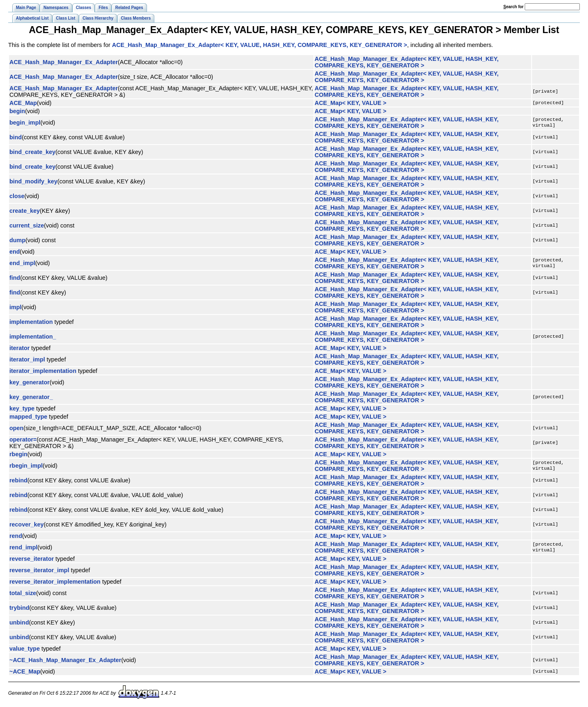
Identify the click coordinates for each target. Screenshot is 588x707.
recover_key (27, 524)
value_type (24, 649)
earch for (513, 7)
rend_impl (23, 547)
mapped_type (28, 417)
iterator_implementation (43, 371)
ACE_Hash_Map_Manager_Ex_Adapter (64, 62)
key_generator (29, 382)
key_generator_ (31, 397)
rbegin (18, 454)
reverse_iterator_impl (39, 570)
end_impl (22, 263)
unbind (19, 622)
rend (16, 536)
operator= (23, 439)
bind (16, 137)
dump (17, 240)
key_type (22, 408)
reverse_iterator (32, 559)
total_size (23, 593)
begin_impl (25, 123)
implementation (31, 322)
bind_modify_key (33, 181)
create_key (24, 211)
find (15, 278)
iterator (20, 348)
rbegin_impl (26, 466)
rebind (18, 480)
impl (16, 307)
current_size (27, 225)
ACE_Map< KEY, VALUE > (351, 103)
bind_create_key (32, 152)
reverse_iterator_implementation (55, 582)
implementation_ (33, 337)
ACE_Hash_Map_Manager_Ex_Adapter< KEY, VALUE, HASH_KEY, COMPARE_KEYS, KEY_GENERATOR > (259, 45)
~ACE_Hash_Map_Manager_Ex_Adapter (65, 660)
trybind (19, 608)
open (16, 428)
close (17, 196)
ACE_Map (23, 103)
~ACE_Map (25, 671)
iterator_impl (27, 359)
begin (17, 111)
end (15, 252)
